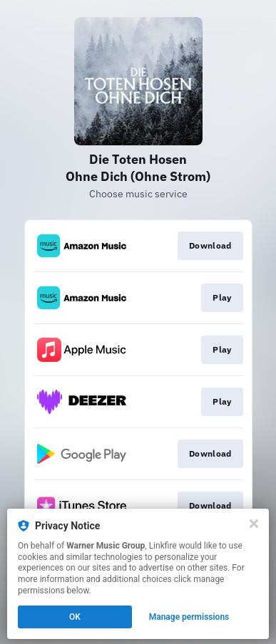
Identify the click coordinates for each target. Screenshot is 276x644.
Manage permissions (189, 617)
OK (75, 617)
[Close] (254, 524)
